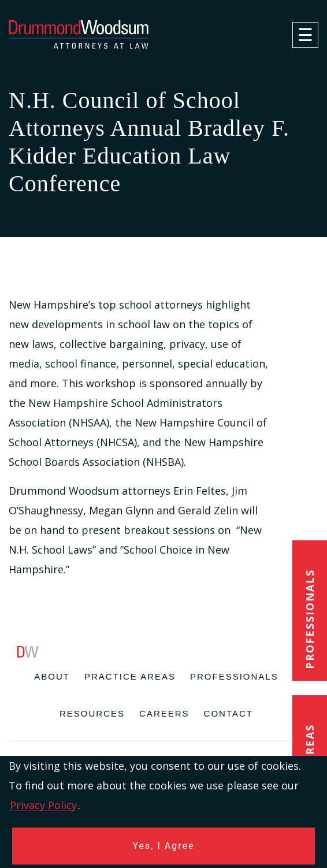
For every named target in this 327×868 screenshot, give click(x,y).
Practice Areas (130, 676)
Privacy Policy (43, 805)
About (52, 676)
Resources (92, 713)
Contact (228, 713)
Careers (164, 713)
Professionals (234, 676)
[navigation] (305, 35)
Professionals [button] (310, 619)
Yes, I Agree (164, 846)
